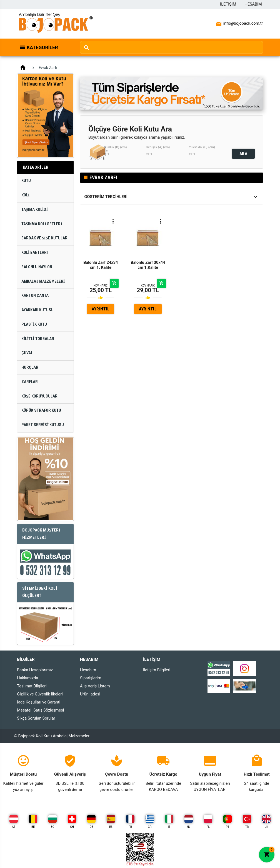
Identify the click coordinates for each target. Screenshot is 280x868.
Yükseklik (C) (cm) (202, 147)
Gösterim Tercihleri (106, 197)
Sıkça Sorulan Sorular (36, 718)
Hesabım (253, 4)
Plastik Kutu (34, 324)
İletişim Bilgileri (157, 670)
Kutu (26, 181)
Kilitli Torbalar (38, 339)
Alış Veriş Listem (95, 686)
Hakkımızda (27, 678)
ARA (243, 154)
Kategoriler (42, 47)
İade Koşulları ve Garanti (39, 702)
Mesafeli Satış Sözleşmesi (40, 710)
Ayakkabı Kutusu (37, 310)
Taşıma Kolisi (35, 210)
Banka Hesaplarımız (35, 670)
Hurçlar (30, 367)
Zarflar (30, 382)
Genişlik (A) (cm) (158, 147)
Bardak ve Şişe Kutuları (45, 238)
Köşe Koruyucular (39, 396)
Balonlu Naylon (37, 267)
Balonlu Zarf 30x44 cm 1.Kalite (148, 265)
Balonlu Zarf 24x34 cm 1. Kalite (101, 265)
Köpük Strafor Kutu (41, 410)
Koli (26, 195)
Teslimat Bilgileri (32, 686)
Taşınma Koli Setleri (42, 224)
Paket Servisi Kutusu (43, 425)
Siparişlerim (91, 678)
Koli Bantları (35, 253)
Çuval (27, 353)
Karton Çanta (35, 296)
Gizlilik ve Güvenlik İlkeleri (40, 694)
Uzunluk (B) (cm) (115, 147)
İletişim (228, 4)
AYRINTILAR (101, 310)
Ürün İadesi (90, 694)
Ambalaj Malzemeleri (43, 281)
